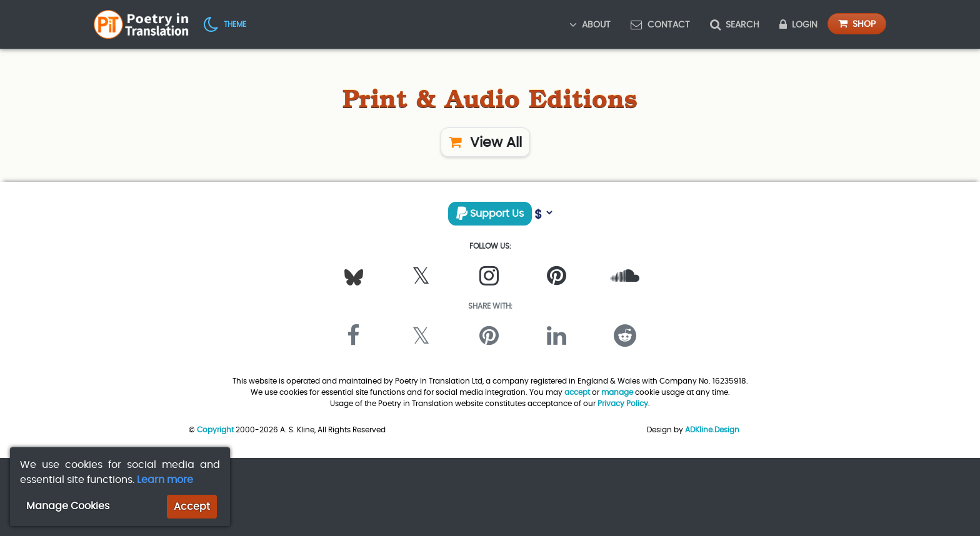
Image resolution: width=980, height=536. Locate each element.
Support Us (490, 213)
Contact (660, 24)
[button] (225, 24)
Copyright (215, 429)
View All (485, 142)
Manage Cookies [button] (68, 506)
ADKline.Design (712, 429)
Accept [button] (192, 506)
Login (798, 24)
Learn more (165, 479)
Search (735, 24)
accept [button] (577, 392)
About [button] (590, 24)
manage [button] (617, 392)
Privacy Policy (623, 403)
